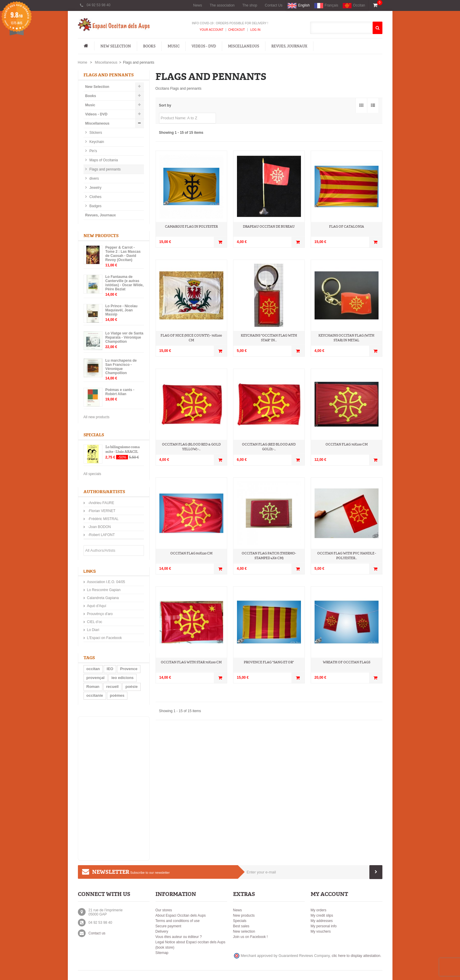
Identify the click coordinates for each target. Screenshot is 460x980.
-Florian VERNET (101, 511)
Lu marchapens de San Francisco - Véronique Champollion (121, 367)
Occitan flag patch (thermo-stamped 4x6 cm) (269, 556)
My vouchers (321, 931)
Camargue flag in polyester (191, 227)
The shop (250, 5)
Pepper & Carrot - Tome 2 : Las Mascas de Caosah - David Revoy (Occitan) (123, 254)
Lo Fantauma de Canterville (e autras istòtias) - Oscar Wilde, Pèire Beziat (125, 283)
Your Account (212, 30)
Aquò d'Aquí (97, 606)
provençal (96, 678)
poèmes (117, 695)
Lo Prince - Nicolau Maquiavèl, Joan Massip (122, 310)
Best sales (241, 926)
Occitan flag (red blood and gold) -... (269, 447)
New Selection (116, 46)
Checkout (236, 30)
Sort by (165, 105)
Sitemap (162, 953)
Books (149, 46)
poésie (131, 687)
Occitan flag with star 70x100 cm (191, 662)
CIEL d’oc (95, 622)
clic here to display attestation (356, 956)
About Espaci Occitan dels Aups (181, 915)
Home (83, 62)
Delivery (162, 931)
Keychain (96, 142)
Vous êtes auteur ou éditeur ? (179, 937)
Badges (95, 206)
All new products (97, 417)
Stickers (95, 133)
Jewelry (95, 188)
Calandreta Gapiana (103, 598)
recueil (113, 687)
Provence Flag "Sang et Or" (269, 662)
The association (222, 5)
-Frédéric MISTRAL (103, 519)
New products (101, 236)
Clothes (95, 197)
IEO (110, 669)
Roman (93, 687)
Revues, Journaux (289, 46)
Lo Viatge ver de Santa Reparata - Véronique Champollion (125, 337)
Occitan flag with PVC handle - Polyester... (347, 556)
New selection (244, 931)
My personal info (324, 926)
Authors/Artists (104, 492)
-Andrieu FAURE (101, 503)
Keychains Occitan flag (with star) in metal (346, 338)
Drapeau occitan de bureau (269, 227)
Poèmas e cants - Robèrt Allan (120, 392)
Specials (94, 435)
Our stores (164, 910)
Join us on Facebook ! (250, 937)
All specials (92, 474)
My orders (319, 910)
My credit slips (322, 915)
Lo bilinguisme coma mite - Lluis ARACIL (123, 449)
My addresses (322, 921)
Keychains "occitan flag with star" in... (269, 338)
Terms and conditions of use (178, 921)
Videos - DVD (204, 46)
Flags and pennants (105, 169)
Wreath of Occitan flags (347, 662)
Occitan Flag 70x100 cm (347, 444)
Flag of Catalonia (347, 227)
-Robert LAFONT (101, 535)
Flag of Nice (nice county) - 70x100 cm (191, 338)
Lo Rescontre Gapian (104, 590)
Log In (255, 30)
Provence (129, 669)
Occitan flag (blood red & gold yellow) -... (191, 447)
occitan (93, 669)
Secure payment (168, 926)
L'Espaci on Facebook (105, 638)
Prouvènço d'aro (100, 614)
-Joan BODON (99, 527)
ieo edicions (122, 678)
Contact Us (274, 5)
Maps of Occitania (103, 160)
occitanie (95, 695)
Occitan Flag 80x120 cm (191, 553)
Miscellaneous (244, 46)
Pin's (93, 151)
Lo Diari (93, 630)
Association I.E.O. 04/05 (106, 582)
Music (174, 46)
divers (94, 178)
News (198, 5)
